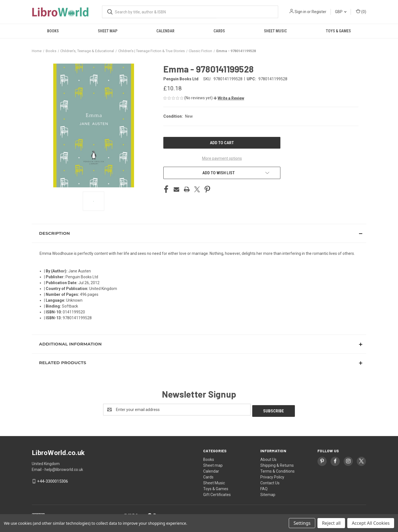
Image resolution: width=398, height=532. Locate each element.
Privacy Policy (272, 476)
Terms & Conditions (277, 470)
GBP (341, 12)
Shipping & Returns (277, 464)
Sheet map (108, 31)
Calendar (165, 31)
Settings (302, 523)
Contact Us (270, 482)
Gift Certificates (217, 493)
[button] (229, 98)
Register (319, 12)
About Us (268, 458)
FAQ (264, 487)
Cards (219, 31)
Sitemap (268, 493)
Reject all (331, 523)
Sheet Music (275, 31)
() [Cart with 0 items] (361, 11)
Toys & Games (338, 31)
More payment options (222, 158)
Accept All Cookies (371, 523)
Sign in (300, 12)
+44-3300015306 (53, 480)
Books (53, 31)
